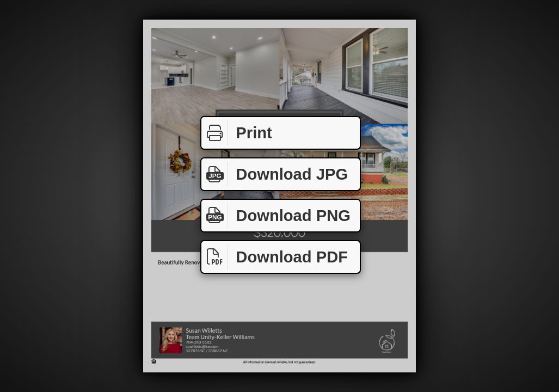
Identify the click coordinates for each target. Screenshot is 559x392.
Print (237, 133)
